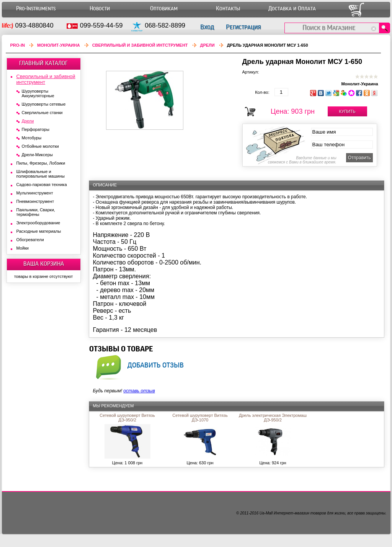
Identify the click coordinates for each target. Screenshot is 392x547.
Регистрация (243, 27)
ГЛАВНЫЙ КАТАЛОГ (43, 63)
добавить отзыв (156, 365)
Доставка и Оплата (292, 9)
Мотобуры (32, 138)
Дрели (207, 45)
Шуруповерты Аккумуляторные (38, 93)
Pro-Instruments (36, 9)
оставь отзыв (139, 391)
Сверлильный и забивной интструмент (140, 45)
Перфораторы (36, 129)
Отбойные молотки (40, 146)
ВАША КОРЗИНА (44, 264)
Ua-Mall (266, 513)
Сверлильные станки (42, 113)
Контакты (228, 9)
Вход (207, 27)
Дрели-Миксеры (37, 155)
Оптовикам (164, 9)
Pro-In (18, 45)
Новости (100, 9)
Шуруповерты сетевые (44, 104)
